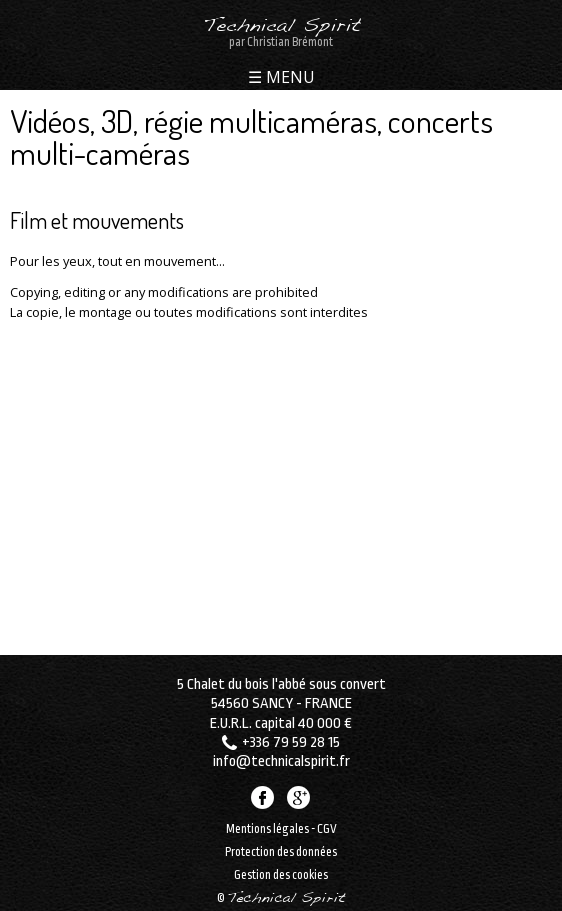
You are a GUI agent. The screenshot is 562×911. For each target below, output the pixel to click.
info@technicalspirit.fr (281, 761)
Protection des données (281, 852)
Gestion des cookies (281, 875)
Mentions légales (267, 829)
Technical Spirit (281, 27)
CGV (327, 829)
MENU (288, 78)
